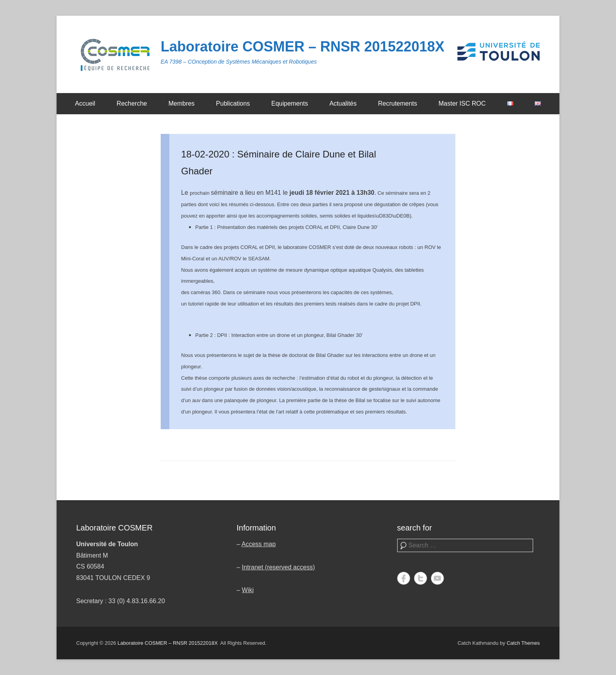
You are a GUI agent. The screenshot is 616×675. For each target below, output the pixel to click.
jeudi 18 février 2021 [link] (320, 193)
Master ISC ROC (462, 103)
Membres (182, 103)
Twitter (421, 578)
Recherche (132, 103)
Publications (233, 103)
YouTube (437, 578)
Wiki (248, 590)
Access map (259, 544)
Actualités (343, 103)
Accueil (85, 103)
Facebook (404, 578)
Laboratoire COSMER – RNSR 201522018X (302, 47)
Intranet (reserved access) (279, 567)
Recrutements (398, 103)
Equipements (290, 103)
